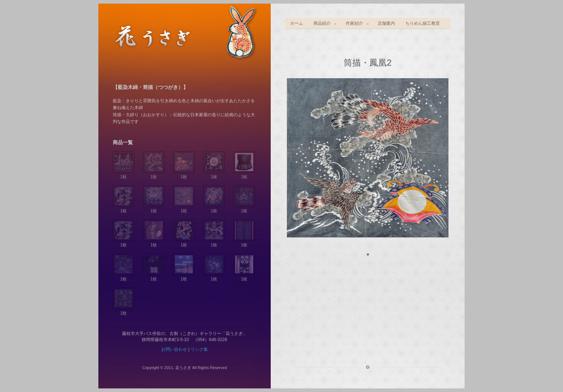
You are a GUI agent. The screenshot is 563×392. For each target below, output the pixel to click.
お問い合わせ (174, 349)
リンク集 (199, 349)
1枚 (124, 174)
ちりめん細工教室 (423, 23)
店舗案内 (386, 23)
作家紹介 (355, 23)
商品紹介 (323, 23)
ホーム (297, 23)
